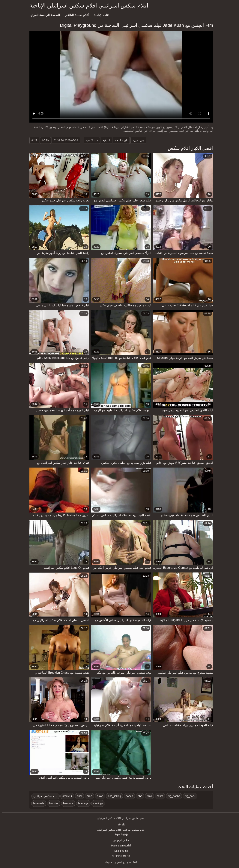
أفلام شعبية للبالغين (75, 15)
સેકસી (120, 825)
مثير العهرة (137, 140)
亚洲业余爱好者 (120, 856)
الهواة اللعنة (120, 140)
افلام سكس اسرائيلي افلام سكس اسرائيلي (119, 830)
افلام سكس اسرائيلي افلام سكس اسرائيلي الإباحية (87, 6)
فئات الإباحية (100, 15)
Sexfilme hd (119, 851)
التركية (105, 140)
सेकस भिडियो (120, 835)
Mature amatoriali (119, 846)
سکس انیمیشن (119, 840)
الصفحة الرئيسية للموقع (43, 15)
